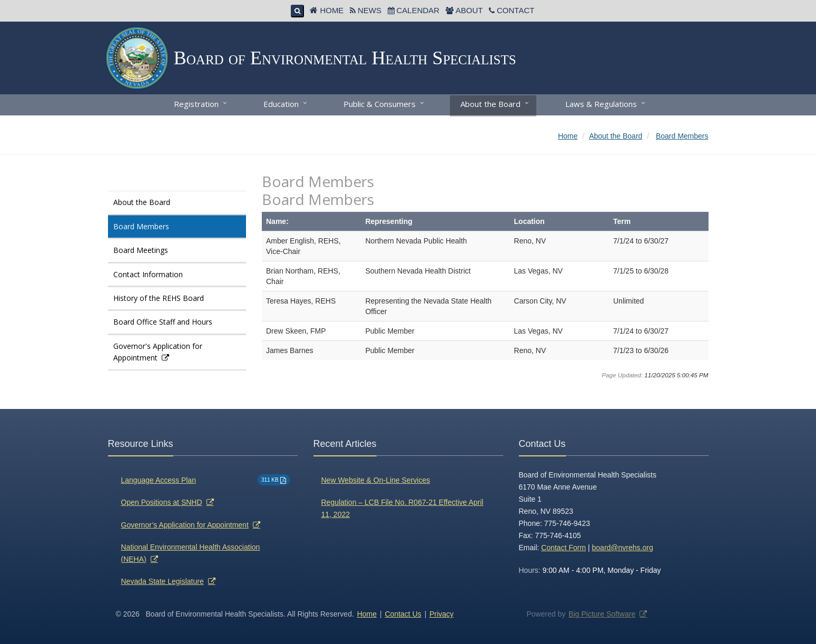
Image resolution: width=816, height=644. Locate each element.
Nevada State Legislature (163, 581)
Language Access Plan (159, 480)
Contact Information (148, 274)
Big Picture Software (602, 614)
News (370, 10)
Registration (196, 104)
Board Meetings (141, 250)
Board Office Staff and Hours (163, 322)
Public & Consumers (380, 104)
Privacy (441, 614)
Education (281, 104)
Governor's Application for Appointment (158, 352)
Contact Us (403, 614)
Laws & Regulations (601, 104)
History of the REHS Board (159, 298)
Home (332, 10)
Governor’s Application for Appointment (185, 525)
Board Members (141, 226)
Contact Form (563, 548)
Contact (515, 10)
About (469, 10)
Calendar (418, 10)
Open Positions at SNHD (162, 502)
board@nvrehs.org (623, 548)
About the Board (490, 104)
